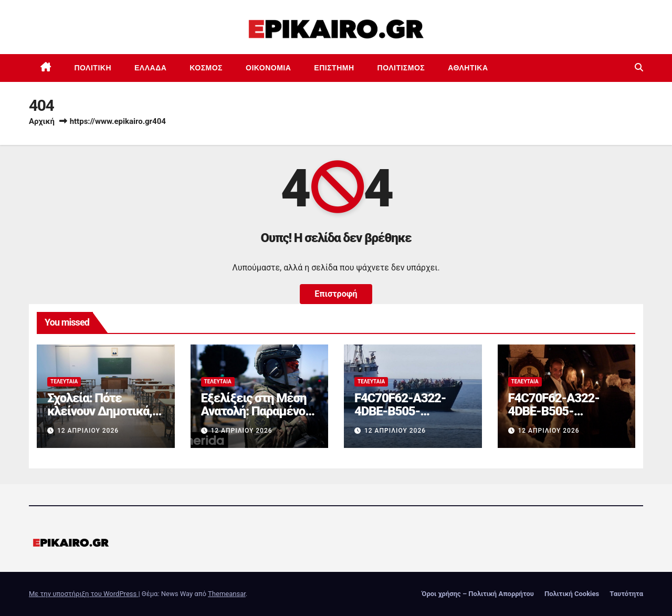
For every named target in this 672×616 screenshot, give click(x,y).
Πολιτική (93, 68)
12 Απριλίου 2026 (88, 431)
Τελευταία (64, 382)
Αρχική (42, 121)
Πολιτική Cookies (572, 594)
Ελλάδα (150, 68)
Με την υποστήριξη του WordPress (83, 594)
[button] (639, 67)
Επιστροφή (336, 294)
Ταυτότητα (626, 594)
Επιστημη (334, 68)
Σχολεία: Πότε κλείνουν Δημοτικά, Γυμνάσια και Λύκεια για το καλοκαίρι (101, 418)
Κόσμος (206, 68)
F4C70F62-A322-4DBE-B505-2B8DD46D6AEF (400, 411)
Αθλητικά (468, 68)
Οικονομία (268, 68)
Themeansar (227, 594)
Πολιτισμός (401, 68)
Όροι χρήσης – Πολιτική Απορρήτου (478, 594)
